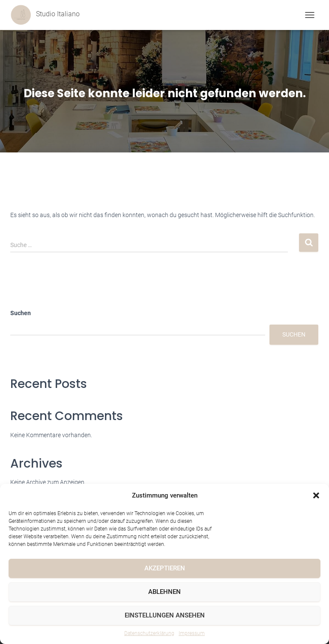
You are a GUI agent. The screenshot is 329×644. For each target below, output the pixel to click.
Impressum (192, 633)
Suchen (21, 313)
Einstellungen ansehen (165, 615)
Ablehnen (164, 592)
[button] (316, 495)
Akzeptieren (165, 568)
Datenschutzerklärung (149, 633)
